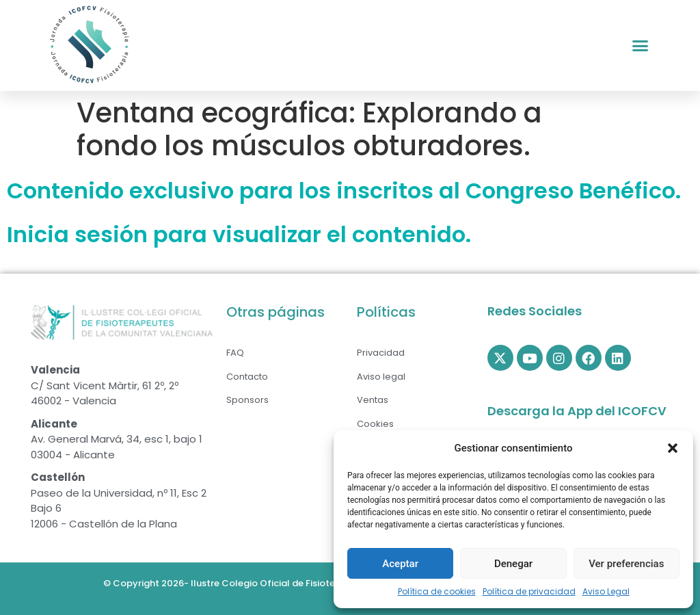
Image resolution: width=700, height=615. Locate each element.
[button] (673, 448)
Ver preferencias (626, 564)
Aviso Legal (606, 591)
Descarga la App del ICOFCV (577, 411)
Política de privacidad (529, 591)
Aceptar (400, 564)
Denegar (513, 564)
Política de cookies (437, 591)
